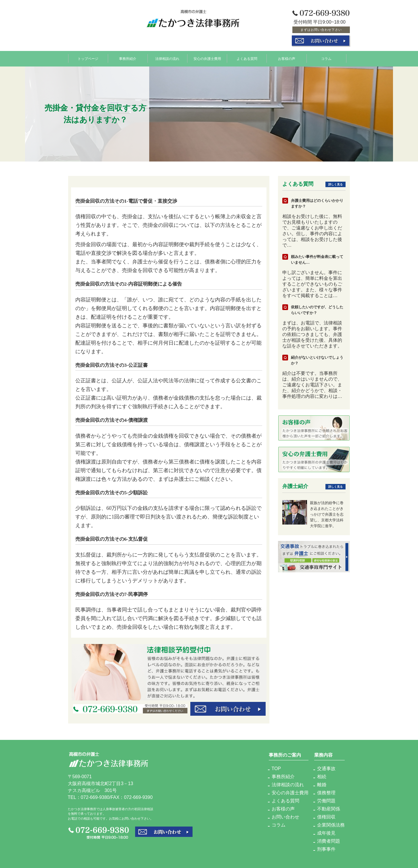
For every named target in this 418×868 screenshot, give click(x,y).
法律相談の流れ (167, 58)
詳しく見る (335, 184)
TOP (276, 769)
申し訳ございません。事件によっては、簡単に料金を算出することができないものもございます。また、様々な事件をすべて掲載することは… (312, 284)
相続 (322, 777)
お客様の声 (287, 58)
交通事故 (326, 769)
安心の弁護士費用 (207, 58)
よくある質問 (247, 58)
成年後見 (326, 833)
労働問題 (326, 801)
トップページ (88, 58)
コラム (326, 58)
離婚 (322, 785)
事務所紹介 (128, 58)
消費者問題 (329, 841)
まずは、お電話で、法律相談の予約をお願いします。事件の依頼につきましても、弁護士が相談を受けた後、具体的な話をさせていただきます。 (312, 334)
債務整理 (326, 793)
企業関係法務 (331, 825)
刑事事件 (326, 849)
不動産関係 (329, 809)
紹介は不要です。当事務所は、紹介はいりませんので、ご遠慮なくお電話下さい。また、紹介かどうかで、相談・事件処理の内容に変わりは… (312, 385)
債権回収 (326, 817)
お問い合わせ (285, 817)
